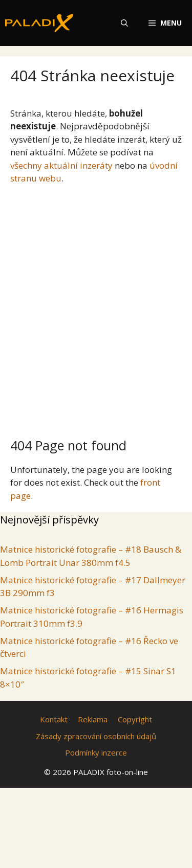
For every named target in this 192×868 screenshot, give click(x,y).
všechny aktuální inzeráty (61, 165)
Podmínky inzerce (96, 752)
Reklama (93, 719)
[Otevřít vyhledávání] (124, 23)
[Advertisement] (96, 307)
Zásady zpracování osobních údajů (96, 736)
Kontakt (54, 719)
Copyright (135, 719)
